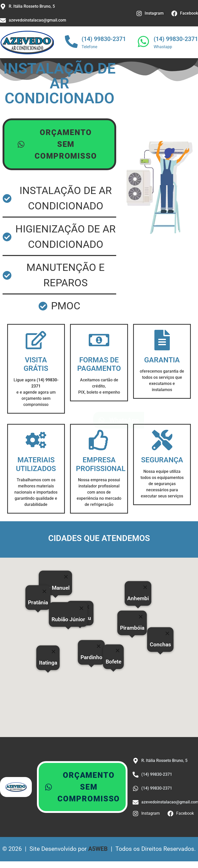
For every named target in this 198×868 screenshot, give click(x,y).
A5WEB (98, 850)
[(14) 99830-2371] (71, 43)
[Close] (118, 652)
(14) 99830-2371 (104, 39)
